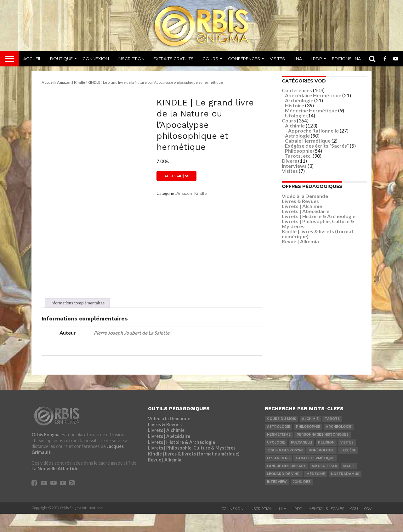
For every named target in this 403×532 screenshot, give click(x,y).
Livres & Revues (300, 201)
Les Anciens (278, 476)
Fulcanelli (301, 461)
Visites (277, 59)
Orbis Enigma (45, 453)
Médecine (316, 492)
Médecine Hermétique (311, 110)
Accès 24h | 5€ (176, 176)
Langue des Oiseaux (286, 484)
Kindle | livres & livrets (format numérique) (318, 234)
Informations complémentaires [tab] (77, 321)
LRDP (316, 59)
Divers (289, 161)
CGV (368, 527)
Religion (326, 461)
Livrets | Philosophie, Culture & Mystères (318, 224)
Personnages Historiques (323, 453)
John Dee (302, 500)
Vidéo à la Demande (305, 196)
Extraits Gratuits (173, 59)
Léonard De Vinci (284, 492)
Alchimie (295, 125)
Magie (349, 484)
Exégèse (348, 469)
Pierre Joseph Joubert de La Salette (132, 351)
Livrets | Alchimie (302, 206)
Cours (210, 59)
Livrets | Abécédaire (306, 211)
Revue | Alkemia (300, 241)
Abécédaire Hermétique (313, 95)
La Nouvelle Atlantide (55, 487)
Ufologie (295, 115)
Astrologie (297, 136)
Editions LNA (346, 59)
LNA (298, 59)
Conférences (244, 59)
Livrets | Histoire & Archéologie (319, 216)
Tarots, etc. (298, 156)
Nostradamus (345, 492)
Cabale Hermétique (308, 141)
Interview (277, 500)
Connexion (96, 59)
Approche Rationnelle (313, 130)
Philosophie (299, 151)
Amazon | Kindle (71, 82)
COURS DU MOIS (281, 437)
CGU (354, 527)
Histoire (295, 105)
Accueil (32, 59)
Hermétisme (279, 453)
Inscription (131, 59)
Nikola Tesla (324, 484)
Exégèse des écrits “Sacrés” (317, 146)
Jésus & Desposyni (285, 469)
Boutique (61, 59)
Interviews (294, 166)
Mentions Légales (326, 527)
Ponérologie (321, 469)
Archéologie (299, 100)
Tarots (332, 437)
